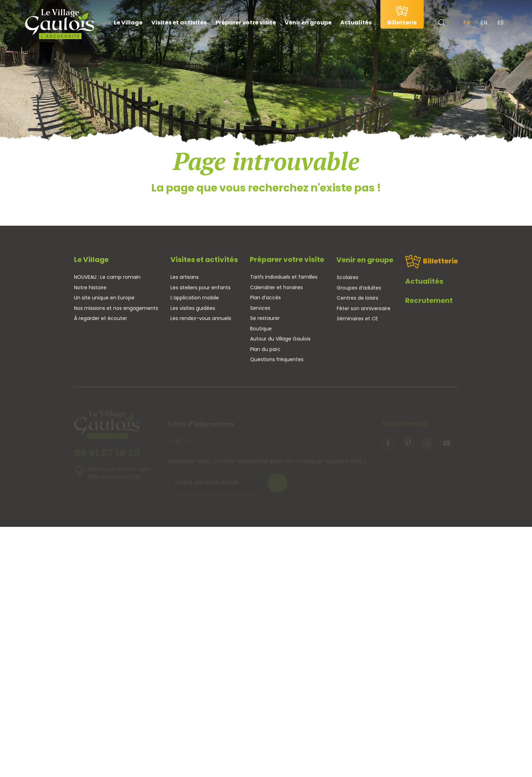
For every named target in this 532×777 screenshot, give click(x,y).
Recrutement (429, 305)
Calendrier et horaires (276, 288)
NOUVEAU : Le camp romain (107, 277)
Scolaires (348, 280)
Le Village (128, 23)
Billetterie (432, 266)
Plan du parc (265, 350)
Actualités (356, 23)
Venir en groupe (308, 23)
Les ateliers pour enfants (201, 288)
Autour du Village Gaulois (280, 340)
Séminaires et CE (357, 321)
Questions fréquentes (277, 361)
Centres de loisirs (358, 300)
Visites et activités (179, 23)
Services (260, 309)
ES (501, 23)
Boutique (261, 329)
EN (484, 23)
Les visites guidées (193, 308)
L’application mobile (195, 298)
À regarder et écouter (101, 318)
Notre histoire (90, 288)
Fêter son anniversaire (364, 311)
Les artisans (185, 277)
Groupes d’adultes (359, 290)
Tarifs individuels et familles (284, 278)
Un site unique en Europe (104, 298)
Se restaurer (265, 319)
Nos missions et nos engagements (116, 308)
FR (467, 23)
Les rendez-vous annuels (201, 319)
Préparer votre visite (246, 23)
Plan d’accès (265, 299)
